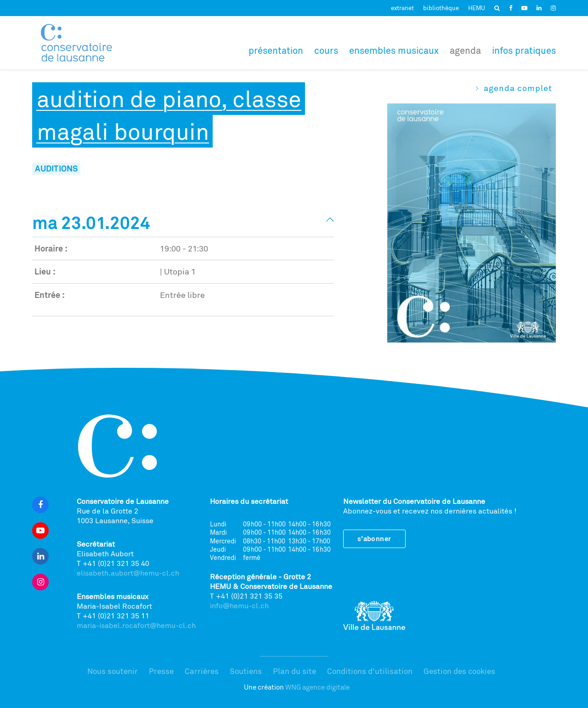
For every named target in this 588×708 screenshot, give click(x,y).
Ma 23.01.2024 (91, 223)
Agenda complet (518, 88)
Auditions (56, 168)
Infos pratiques (524, 50)
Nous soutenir (113, 671)
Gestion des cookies (459, 671)
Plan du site (294, 671)
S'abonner (374, 539)
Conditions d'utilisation (370, 671)
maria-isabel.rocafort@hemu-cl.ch (136, 625)
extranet (402, 8)
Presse (161, 671)
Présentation (276, 50)
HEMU (477, 8)
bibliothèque (441, 8)
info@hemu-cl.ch (239, 605)
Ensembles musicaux (394, 50)
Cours (326, 50)
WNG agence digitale (317, 687)
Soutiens (246, 671)
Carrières (202, 671)
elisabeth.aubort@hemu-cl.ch (128, 573)
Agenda (465, 50)
